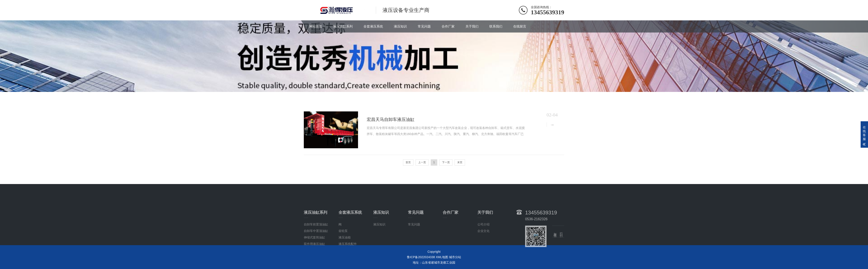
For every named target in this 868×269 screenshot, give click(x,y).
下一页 (446, 162)
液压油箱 (345, 248)
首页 (408, 162)
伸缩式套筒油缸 (314, 248)
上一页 (422, 162)
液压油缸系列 (343, 26)
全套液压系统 (373, 26)
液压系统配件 (348, 254)
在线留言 (520, 26)
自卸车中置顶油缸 (316, 241)
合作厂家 (448, 26)
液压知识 (400, 26)
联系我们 (496, 26)
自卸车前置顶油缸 (316, 235)
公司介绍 (483, 235)
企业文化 (483, 241)
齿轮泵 (343, 241)
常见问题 (424, 26)
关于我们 (472, 26)
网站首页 (316, 26)
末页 (460, 162)
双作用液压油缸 (314, 254)
